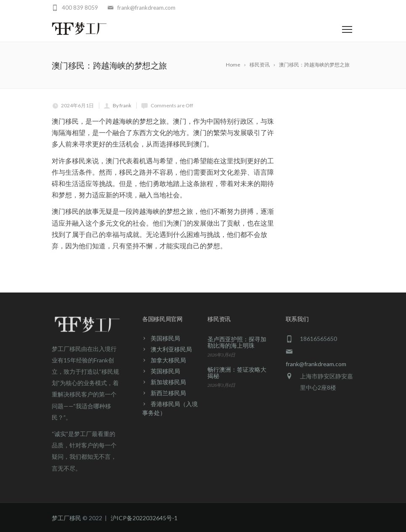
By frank (122, 105)
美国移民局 (165, 338)
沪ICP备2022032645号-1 (144, 518)
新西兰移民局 (168, 393)
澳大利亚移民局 (171, 349)
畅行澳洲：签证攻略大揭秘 (237, 372)
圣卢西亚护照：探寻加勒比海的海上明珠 (237, 342)
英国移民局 (165, 371)
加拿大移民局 (168, 360)
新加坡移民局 (168, 382)
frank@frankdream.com (316, 364)
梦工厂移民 (66, 518)
